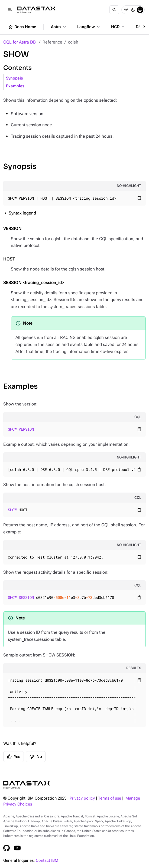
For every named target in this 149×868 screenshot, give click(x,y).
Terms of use (110, 798)
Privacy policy (82, 798)
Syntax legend (22, 213)
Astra (59, 27)
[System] (140, 10)
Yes (14, 757)
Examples (15, 86)
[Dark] (133, 10)
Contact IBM (47, 861)
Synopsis (14, 78)
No (36, 757)
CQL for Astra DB (20, 42)
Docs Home (22, 27)
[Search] (114, 10)
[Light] (126, 10)
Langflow (89, 27)
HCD (118, 27)
